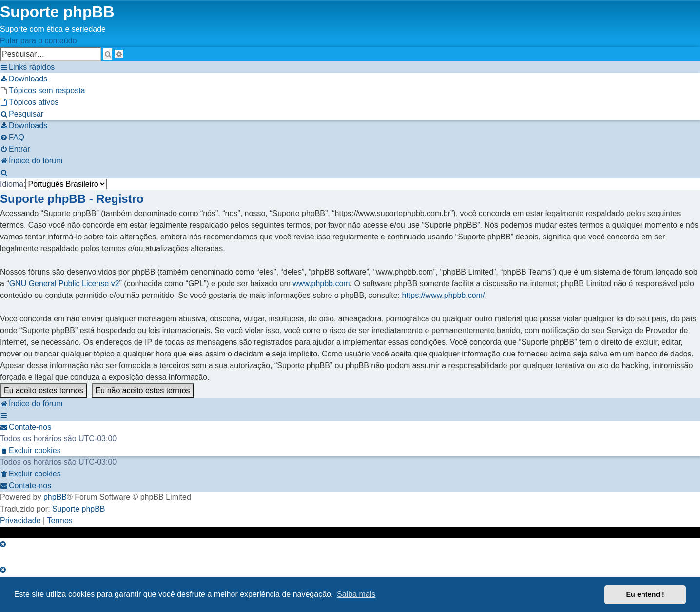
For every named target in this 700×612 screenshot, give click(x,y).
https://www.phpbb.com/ (444, 295)
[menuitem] (24, 79)
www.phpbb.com (321, 284)
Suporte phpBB (79, 509)
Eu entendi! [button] (645, 594)
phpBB (55, 497)
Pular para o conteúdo (38, 41)
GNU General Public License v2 (64, 284)
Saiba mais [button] (356, 594)
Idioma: (13, 184)
